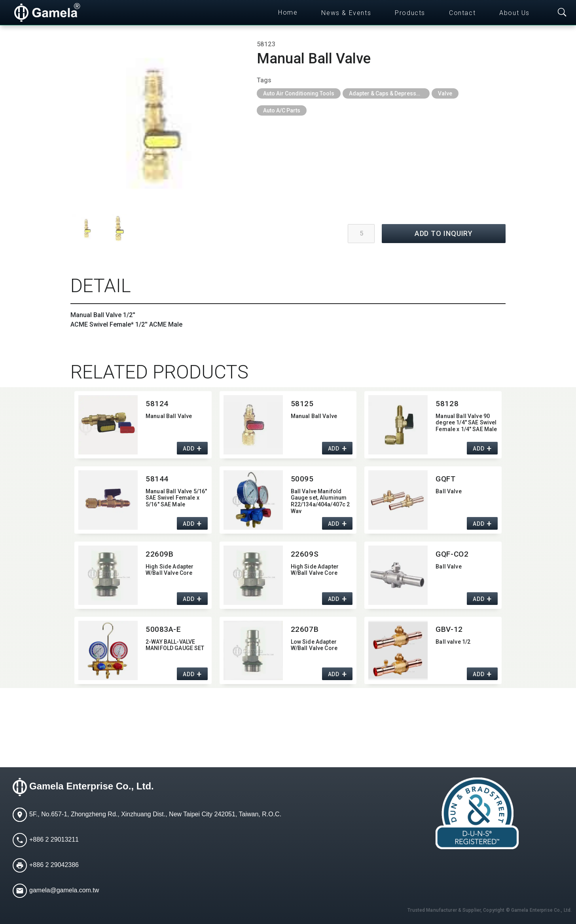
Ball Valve (448, 491)
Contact (462, 13)
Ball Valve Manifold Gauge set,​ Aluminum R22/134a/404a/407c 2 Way (320, 501)
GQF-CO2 (452, 554)
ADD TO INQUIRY (444, 233)
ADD (189, 449)
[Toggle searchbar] (562, 13)
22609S (305, 554)
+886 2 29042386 (54, 865)
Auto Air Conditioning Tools (299, 93)
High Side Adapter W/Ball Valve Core (170, 570)
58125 (302, 404)
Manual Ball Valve (169, 416)
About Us (514, 13)
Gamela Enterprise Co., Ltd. (92, 786)
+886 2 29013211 (54, 839)
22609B (159, 554)
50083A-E (163, 629)
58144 (157, 479)
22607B (305, 629)
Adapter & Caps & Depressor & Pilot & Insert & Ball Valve (389, 93)
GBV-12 (449, 629)
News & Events (346, 13)
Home (288, 12)
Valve (445, 93)
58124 (157, 404)
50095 (302, 479)
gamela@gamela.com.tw (64, 890)
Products (410, 13)
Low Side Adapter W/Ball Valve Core (314, 645)
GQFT (445, 479)
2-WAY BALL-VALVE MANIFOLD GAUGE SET (175, 645)
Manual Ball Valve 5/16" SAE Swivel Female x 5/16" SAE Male (176, 498)
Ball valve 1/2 (453, 642)
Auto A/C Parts (282, 110)
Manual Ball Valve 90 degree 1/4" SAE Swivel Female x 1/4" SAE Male (466, 423)
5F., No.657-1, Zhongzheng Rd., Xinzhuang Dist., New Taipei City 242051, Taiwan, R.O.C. (155, 814)
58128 (447, 404)
